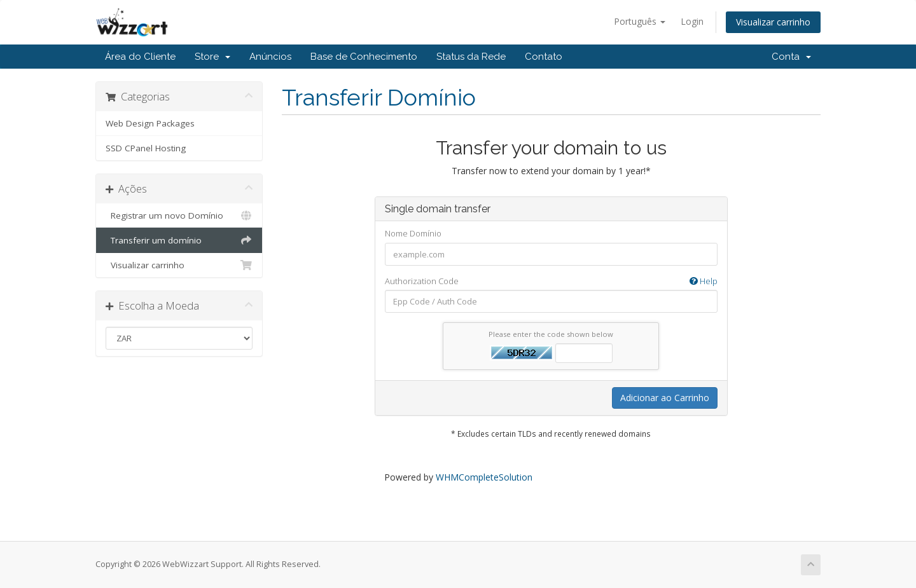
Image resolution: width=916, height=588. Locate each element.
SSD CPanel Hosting (146, 148)
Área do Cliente (140, 57)
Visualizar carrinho (773, 22)
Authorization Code (551, 281)
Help (704, 281)
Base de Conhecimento (364, 57)
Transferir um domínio (179, 240)
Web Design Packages (150, 123)
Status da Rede (471, 57)
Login (692, 21)
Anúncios (270, 57)
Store (212, 57)
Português (640, 21)
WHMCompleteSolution (484, 477)
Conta (791, 57)
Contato (544, 57)
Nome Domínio (413, 233)
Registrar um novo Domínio (179, 215)
